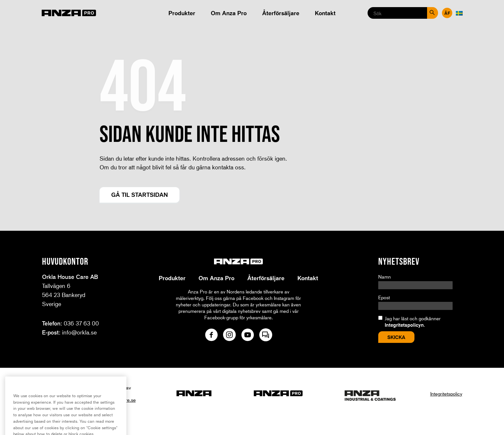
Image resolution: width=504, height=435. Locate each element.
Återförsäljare (281, 13)
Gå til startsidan (139, 195)
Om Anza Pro (229, 13)
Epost (384, 297)
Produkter (182, 13)
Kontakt (325, 13)
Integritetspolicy (446, 394)
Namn (385, 277)
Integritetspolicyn (404, 325)
